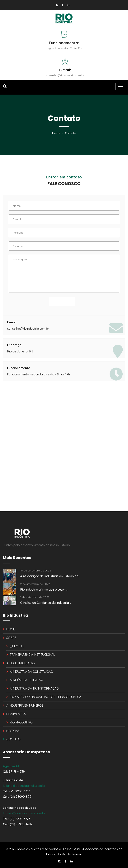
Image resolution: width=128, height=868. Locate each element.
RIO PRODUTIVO (21, 722)
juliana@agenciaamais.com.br (24, 786)
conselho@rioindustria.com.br (65, 75)
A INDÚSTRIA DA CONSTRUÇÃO (31, 672)
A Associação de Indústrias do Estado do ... (51, 576)
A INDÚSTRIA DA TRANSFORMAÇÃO (34, 688)
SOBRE (11, 638)
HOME (11, 629)
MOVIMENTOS (16, 714)
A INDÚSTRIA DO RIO (21, 663)
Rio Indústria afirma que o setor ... (44, 589)
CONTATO (13, 739)
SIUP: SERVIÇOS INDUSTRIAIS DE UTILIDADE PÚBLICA (45, 697)
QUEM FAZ (17, 646)
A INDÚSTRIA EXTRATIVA (26, 680)
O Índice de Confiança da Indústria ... (46, 603)
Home (56, 133)
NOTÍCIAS (13, 731)
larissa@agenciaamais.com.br (24, 813)
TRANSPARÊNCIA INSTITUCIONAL (32, 655)
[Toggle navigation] (120, 87)
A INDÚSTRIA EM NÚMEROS (25, 705)
